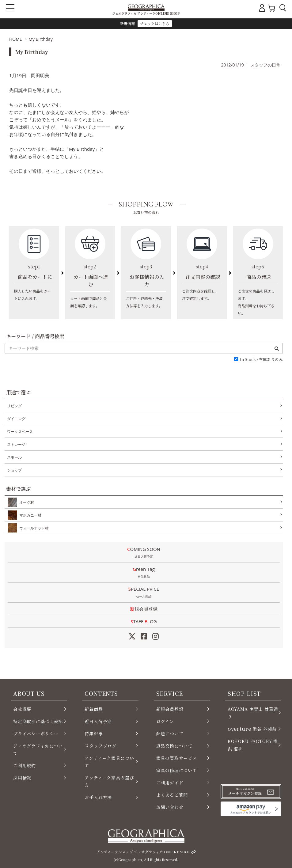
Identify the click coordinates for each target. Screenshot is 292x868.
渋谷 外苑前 (252, 729)
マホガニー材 (29, 515)
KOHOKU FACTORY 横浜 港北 (253, 745)
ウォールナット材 (33, 528)
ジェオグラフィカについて (38, 749)
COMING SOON (144, 553)
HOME (16, 39)
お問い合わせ (170, 807)
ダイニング (16, 419)
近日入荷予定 (98, 721)
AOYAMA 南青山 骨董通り (253, 713)
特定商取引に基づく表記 (38, 721)
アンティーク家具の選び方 (109, 781)
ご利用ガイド (170, 783)
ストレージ (16, 444)
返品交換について (174, 746)
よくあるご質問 (172, 795)
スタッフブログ (100, 746)
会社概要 (22, 709)
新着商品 (94, 709)
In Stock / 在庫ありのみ (261, 360)
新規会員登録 (144, 609)
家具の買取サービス (177, 758)
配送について (170, 733)
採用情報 (22, 778)
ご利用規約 (25, 765)
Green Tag (144, 573)
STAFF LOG (144, 621)
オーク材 (25, 502)
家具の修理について (177, 770)
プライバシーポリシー (36, 733)
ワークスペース (20, 432)
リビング (14, 406)
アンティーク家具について (109, 762)
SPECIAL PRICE (144, 593)
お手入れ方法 (98, 797)
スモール (14, 457)
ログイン (165, 721)
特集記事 (94, 733)
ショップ (14, 470)
